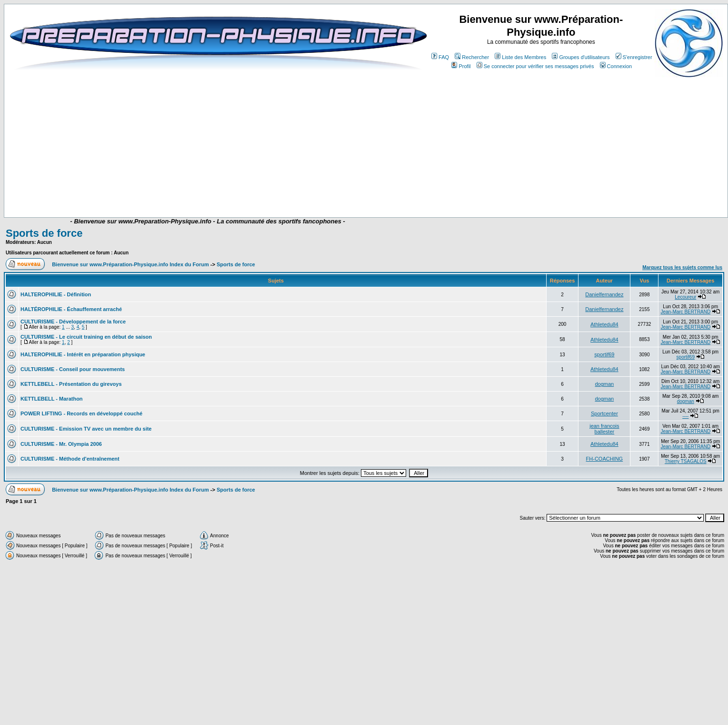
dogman (604, 384)
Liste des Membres (520, 57)
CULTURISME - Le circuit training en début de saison (86, 337)
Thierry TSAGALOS (686, 461)
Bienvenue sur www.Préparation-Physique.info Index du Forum (130, 264)
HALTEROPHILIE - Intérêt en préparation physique (83, 354)
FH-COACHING (605, 459)
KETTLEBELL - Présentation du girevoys (71, 384)
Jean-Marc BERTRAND (685, 312)
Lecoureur (685, 297)
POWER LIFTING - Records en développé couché (81, 413)
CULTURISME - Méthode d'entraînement (70, 459)
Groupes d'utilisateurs (581, 57)
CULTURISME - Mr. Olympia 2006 (61, 444)
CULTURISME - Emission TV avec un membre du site (86, 429)
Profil (461, 66)
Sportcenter (604, 413)
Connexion (616, 66)
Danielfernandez (604, 294)
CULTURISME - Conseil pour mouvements (73, 369)
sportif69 (604, 354)
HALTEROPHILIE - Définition (56, 294)
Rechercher (472, 57)
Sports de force (44, 233)
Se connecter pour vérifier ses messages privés (535, 66)
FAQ (440, 57)
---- (685, 416)
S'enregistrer (634, 57)
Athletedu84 (604, 324)
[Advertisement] (192, 144)
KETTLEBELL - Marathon (52, 399)
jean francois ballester (604, 429)
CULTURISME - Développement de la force (73, 322)
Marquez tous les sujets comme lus (682, 267)
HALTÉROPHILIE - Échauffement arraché (71, 309)
